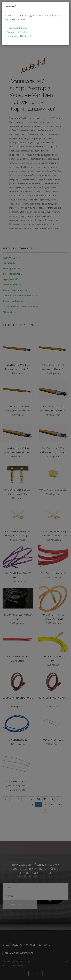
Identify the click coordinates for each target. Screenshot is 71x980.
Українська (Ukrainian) (19, 36)
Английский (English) (18, 32)
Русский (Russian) (18, 28)
